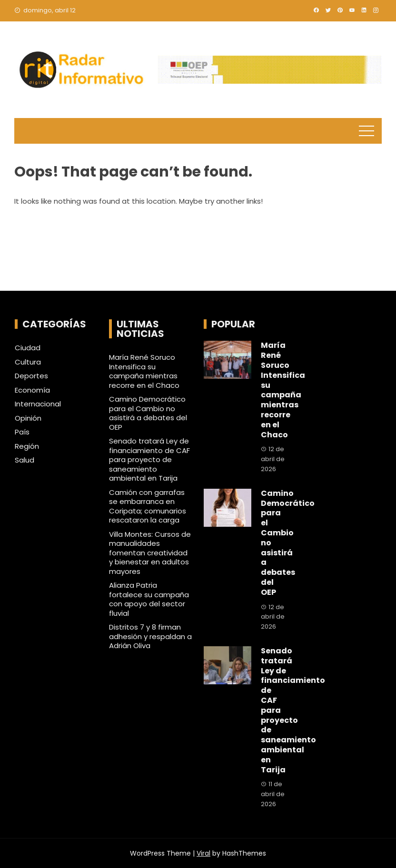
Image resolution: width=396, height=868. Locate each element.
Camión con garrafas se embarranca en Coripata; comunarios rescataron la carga (148, 506)
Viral (203, 853)
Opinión (28, 418)
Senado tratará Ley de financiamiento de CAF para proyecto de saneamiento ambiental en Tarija (149, 459)
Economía (32, 390)
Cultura (28, 362)
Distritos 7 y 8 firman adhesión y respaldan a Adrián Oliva (150, 636)
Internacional (38, 404)
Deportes (31, 376)
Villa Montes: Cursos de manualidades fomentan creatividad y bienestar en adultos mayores (150, 553)
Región (27, 446)
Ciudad (28, 348)
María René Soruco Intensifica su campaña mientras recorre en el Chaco (144, 371)
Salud (25, 460)
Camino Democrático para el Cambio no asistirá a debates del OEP (148, 413)
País (22, 432)
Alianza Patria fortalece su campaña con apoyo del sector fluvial (149, 599)
